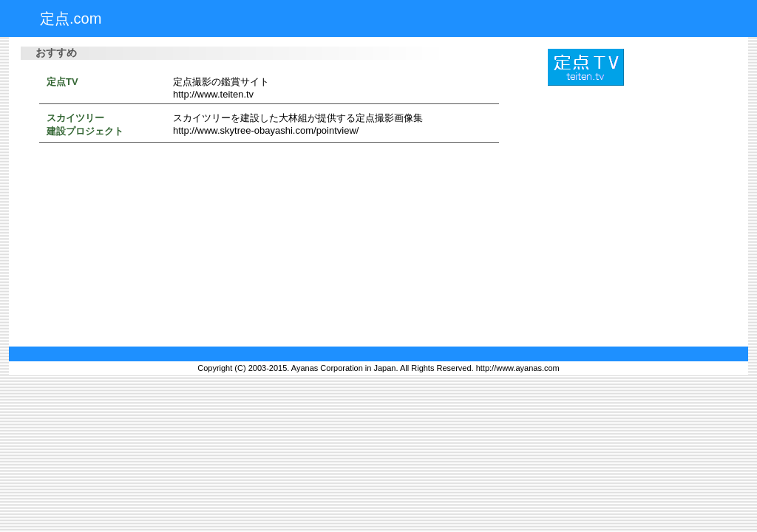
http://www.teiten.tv (213, 94)
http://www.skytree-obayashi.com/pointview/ (266, 130)
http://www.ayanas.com (518, 368)
